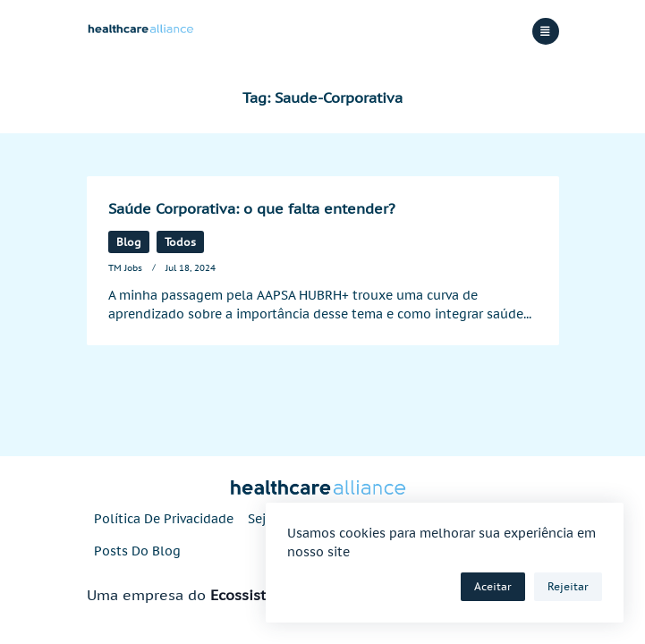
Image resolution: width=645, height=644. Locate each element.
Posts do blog (137, 551)
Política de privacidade (164, 519)
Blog (129, 242)
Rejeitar (568, 586)
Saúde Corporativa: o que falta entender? (252, 208)
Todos (180, 242)
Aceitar (493, 586)
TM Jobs (125, 267)
